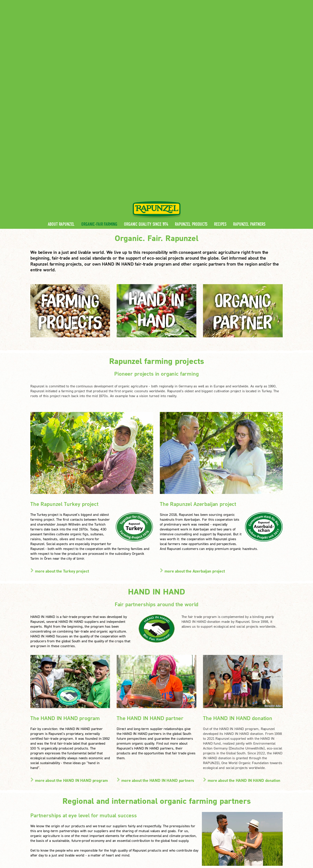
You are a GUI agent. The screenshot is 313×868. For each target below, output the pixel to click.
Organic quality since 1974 (146, 94)
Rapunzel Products (191, 94)
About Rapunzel (61, 94)
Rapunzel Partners (249, 94)
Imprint (87, 839)
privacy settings (144, 839)
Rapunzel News (108, 779)
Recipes (220, 94)
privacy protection (112, 839)
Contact (245, 3)
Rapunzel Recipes (110, 793)
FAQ (100, 800)
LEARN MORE (48, 816)
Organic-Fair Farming (99, 94)
